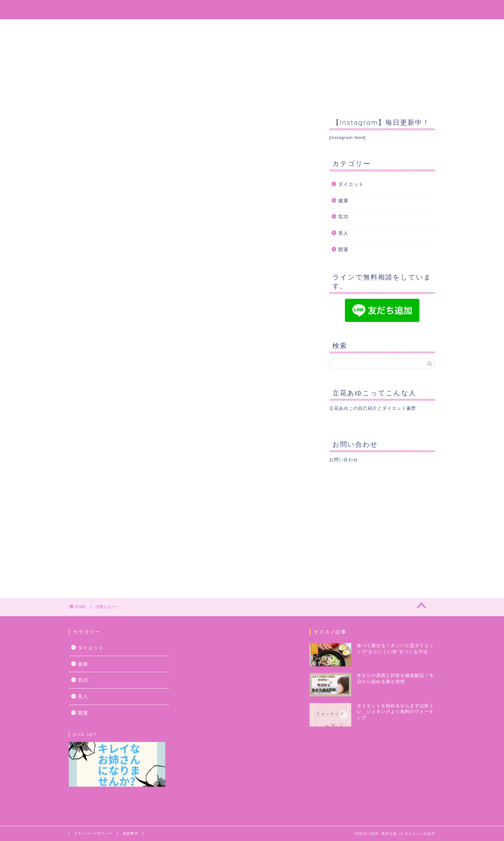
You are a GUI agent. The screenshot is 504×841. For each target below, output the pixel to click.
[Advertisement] (382, 529)
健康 (343, 201)
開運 (343, 249)
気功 (343, 217)
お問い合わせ (314, 27)
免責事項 (130, 833)
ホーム (182, 27)
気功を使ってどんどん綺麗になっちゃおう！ (252, 9)
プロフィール (224, 27)
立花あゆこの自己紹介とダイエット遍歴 (373, 408)
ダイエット (351, 184)
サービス (269, 27)
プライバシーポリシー (93, 833)
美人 (343, 233)
